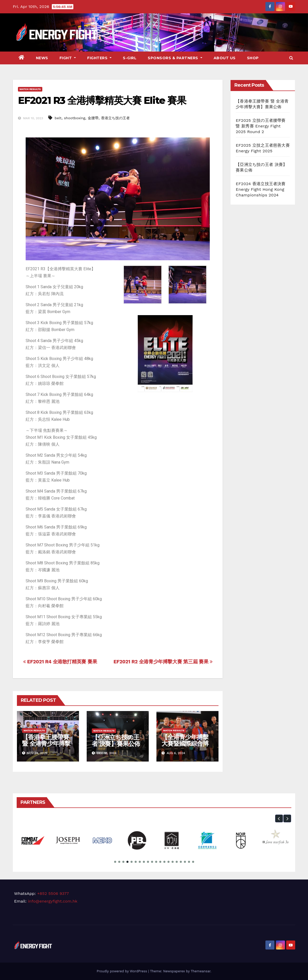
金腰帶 (93, 118)
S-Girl (130, 58)
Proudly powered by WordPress (122, 971)
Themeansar (201, 971)
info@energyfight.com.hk (53, 901)
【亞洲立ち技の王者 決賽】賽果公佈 (116, 741)
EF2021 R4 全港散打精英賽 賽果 (60, 662)
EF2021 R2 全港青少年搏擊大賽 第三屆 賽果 (163, 662)
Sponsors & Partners (175, 58)
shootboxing (74, 118)
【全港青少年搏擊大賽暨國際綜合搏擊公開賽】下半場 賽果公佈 (185, 747)
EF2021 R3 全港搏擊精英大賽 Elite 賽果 (102, 100)
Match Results (30, 89)
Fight (68, 58)
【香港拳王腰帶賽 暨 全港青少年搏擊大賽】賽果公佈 (46, 743)
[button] (291, 58)
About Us (225, 58)
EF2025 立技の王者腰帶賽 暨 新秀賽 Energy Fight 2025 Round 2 (261, 126)
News (42, 58)
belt (58, 118)
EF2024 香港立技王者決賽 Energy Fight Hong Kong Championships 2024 (261, 189)
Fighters (99, 58)
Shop (253, 58)
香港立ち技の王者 (115, 118)
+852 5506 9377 (53, 893)
